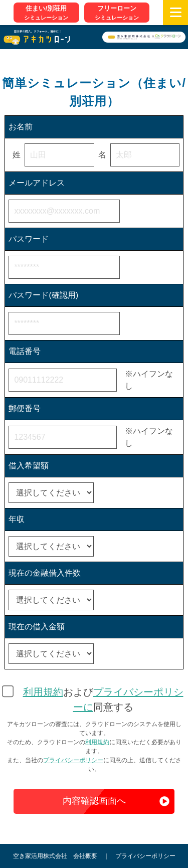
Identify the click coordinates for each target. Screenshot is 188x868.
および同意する (103, 700)
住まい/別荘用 (46, 13)
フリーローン (117, 13)
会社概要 (85, 856)
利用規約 (43, 692)
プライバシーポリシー (73, 760)
